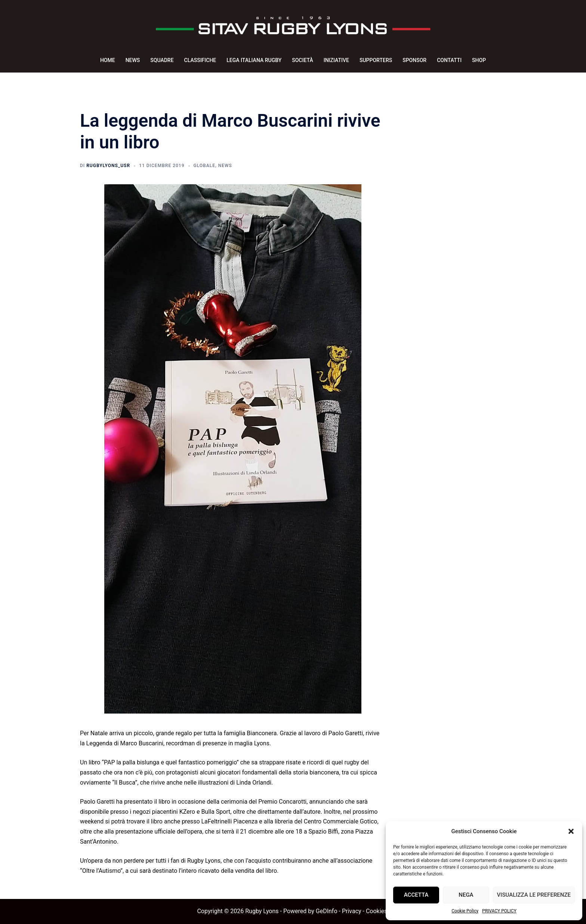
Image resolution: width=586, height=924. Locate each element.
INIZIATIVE (336, 60)
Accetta (416, 895)
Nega (466, 895)
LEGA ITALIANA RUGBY (254, 60)
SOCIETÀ (302, 60)
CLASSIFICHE (200, 60)
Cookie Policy (465, 911)
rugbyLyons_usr (108, 166)
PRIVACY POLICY (499, 911)
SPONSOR (414, 60)
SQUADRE (162, 60)
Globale (204, 166)
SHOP (479, 60)
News (225, 166)
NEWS (133, 60)
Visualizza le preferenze (534, 895)
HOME (108, 60)
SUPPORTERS (376, 60)
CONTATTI (449, 60)
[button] (571, 831)
